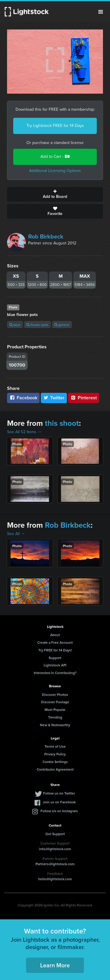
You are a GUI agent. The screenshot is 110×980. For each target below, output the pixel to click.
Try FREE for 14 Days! (55, 650)
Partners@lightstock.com (55, 864)
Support (55, 658)
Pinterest (84, 398)
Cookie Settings (55, 762)
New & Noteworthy (55, 725)
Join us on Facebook (59, 802)
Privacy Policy (55, 754)
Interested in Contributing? (55, 673)
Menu (101, 12)
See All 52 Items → (24, 432)
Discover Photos (55, 695)
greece (62, 325)
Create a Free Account (55, 642)
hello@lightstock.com (55, 879)
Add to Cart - (55, 157)
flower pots (37, 325)
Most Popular (55, 710)
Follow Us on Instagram (59, 811)
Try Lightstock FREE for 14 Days (55, 126)
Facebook (23, 398)
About (55, 635)
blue (15, 325)
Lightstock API (55, 665)
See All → (16, 534)
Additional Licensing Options (55, 171)
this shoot (62, 423)
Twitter (54, 398)
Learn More (55, 965)
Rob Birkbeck (46, 236)
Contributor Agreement (55, 769)
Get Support (55, 834)
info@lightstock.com (55, 849)
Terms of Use (55, 746)
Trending (55, 717)
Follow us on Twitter (59, 793)
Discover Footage (55, 702)
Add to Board (55, 194)
